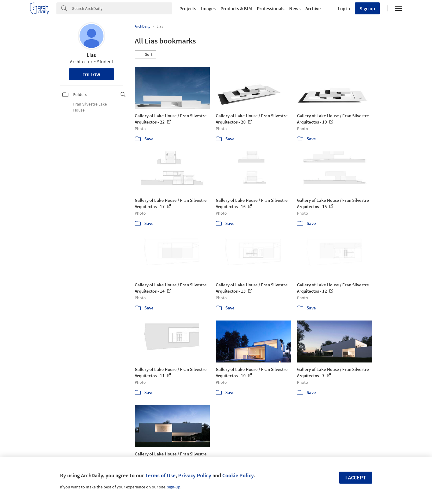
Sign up (367, 8)
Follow (91, 74)
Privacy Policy (195, 475)
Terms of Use (160, 475)
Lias (91, 55)
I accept (356, 477)
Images (208, 8)
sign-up (174, 487)
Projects (188, 8)
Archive (313, 8)
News (295, 8)
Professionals (271, 8)
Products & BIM (236, 8)
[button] (145, 55)
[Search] (122, 8)
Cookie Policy (238, 475)
